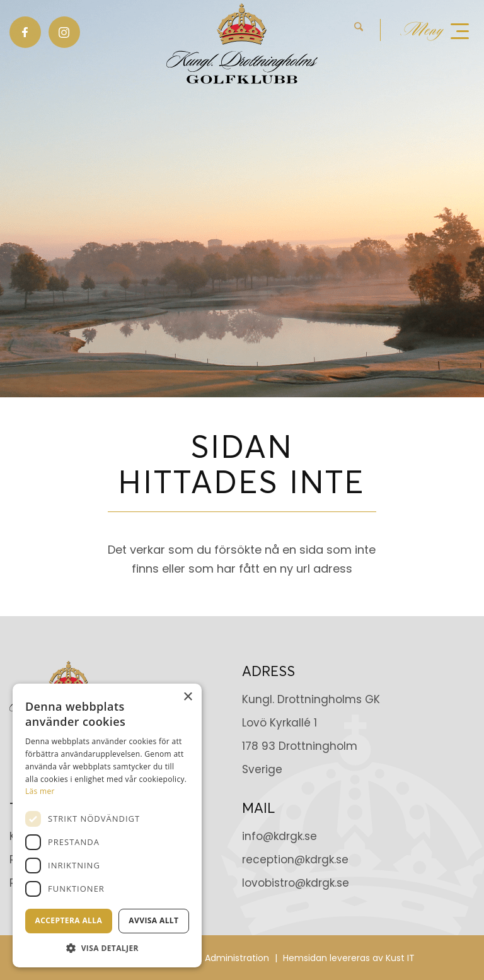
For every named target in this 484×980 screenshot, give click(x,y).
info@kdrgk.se (279, 836)
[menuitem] (367, 30)
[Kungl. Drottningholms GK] (242, 44)
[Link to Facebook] (25, 32)
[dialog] (107, 825)
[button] (107, 948)
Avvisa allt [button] (153, 920)
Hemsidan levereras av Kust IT (349, 958)
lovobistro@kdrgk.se (296, 883)
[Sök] (359, 30)
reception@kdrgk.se (295, 860)
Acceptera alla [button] (69, 920)
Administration (237, 958)
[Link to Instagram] (64, 32)
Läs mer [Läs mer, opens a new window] (40, 791)
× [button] (187, 697)
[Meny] (435, 30)
